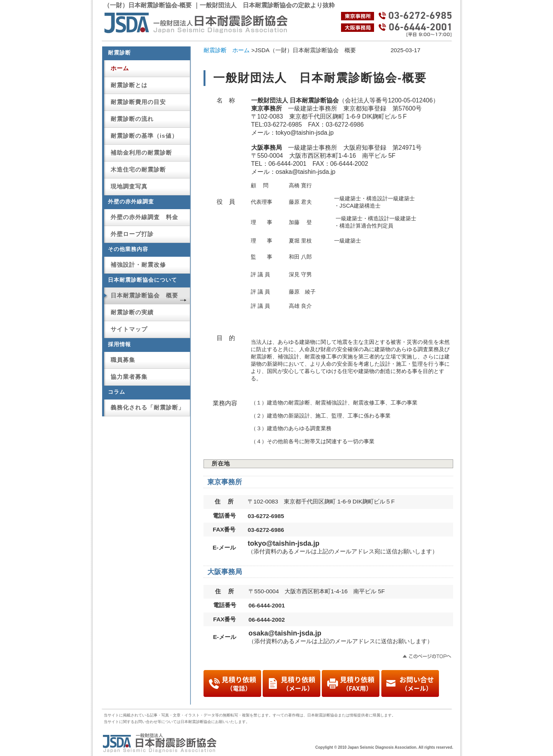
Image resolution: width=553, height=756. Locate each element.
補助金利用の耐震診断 (141, 153)
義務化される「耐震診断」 (147, 407)
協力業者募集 (129, 377)
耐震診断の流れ (132, 119)
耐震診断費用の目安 (138, 102)
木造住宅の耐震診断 (138, 169)
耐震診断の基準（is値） (144, 136)
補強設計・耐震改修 (138, 265)
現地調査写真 (129, 186)
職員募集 (123, 360)
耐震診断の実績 (132, 312)
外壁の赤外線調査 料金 (144, 217)
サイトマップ (129, 329)
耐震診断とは (129, 85)
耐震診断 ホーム (227, 50)
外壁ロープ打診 (132, 234)
